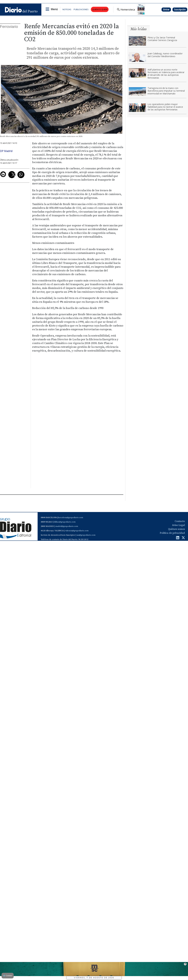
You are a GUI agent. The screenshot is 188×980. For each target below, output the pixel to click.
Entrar (166, 9)
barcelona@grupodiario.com (70, 518)
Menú (54, 9)
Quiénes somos (176, 529)
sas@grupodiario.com (86, 535)
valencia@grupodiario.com (77, 531)
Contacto (180, 521)
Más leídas (138, 29)
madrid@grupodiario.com (67, 526)
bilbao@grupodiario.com (65, 522)
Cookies (8, 976)
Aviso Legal (178, 525)
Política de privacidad (172, 533)
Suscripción (180, 9)
